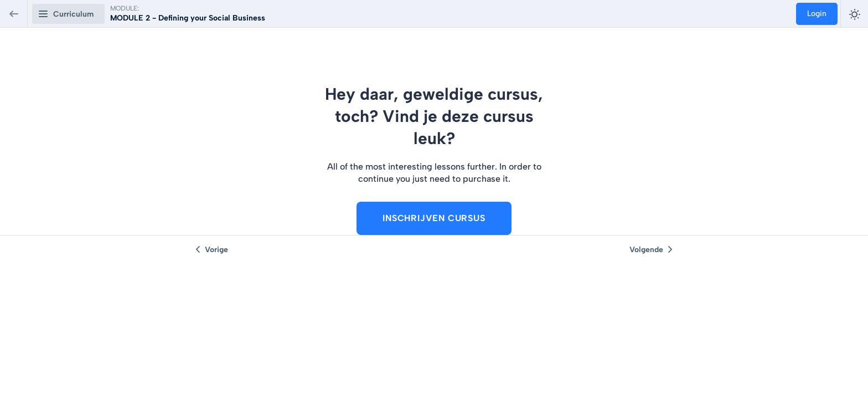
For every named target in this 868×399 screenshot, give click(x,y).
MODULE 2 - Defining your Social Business (188, 18)
